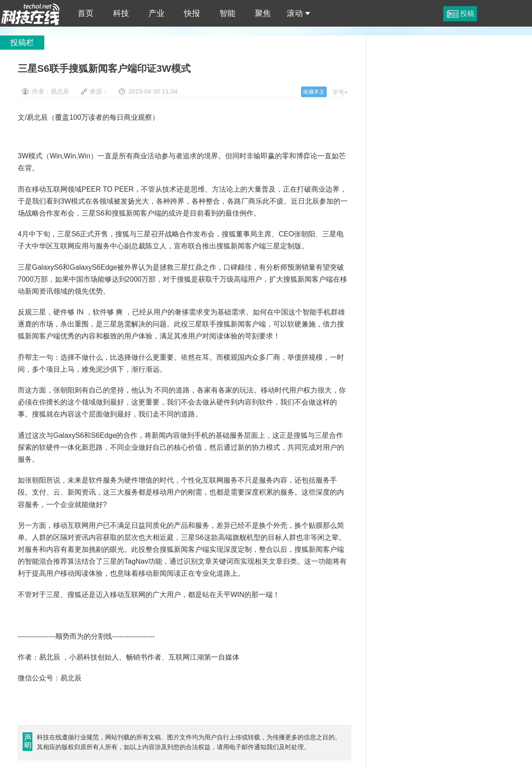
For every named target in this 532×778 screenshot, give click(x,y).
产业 (156, 13)
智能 (227, 13)
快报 (192, 13)
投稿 (467, 14)
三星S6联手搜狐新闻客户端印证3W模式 (31, 13)
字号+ (340, 92)
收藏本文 (314, 92)
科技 (121, 13)
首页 (86, 13)
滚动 (299, 13)
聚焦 (263, 13)
